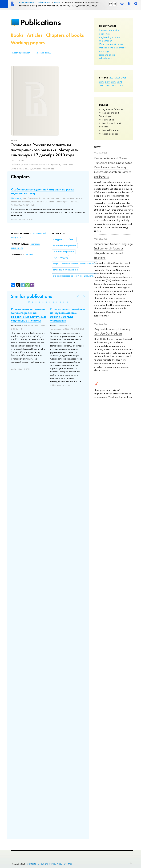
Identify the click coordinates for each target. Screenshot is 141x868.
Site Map (68, 864)
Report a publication (21, 53)
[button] (29, 302)
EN (115, 4)
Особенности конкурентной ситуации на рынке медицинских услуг (43, 191)
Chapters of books (65, 35)
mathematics (120, 48)
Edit (132, 863)
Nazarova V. (16, 198)
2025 (124, 78)
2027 (112, 78)
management (106, 48)
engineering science (109, 37)
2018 (114, 85)
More (120, 85)
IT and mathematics (109, 44)
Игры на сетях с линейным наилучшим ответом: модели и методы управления (68, 315)
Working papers (28, 43)
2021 (120, 82)
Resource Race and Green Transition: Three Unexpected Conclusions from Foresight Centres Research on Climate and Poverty (113, 167)
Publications (41, 22)
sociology (104, 51)
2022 (114, 82)
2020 (102, 85)
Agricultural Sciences (113, 109)
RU (110, 4)
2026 (118, 78)
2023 (108, 82)
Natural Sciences (111, 130)
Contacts (31, 864)
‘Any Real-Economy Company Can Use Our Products (112, 331)
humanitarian (106, 41)
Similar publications (31, 296)
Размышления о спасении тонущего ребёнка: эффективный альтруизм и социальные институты (29, 315)
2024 (102, 82)
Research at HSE (43, 53)
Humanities (108, 120)
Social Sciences (110, 134)
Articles (35, 35)
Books (17, 35)
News (98, 147)
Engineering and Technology (109, 114)
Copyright (43, 864)
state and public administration (107, 56)
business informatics (109, 30)
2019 (108, 85)
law (121, 44)
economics (105, 34)
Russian (29, 254)
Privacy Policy (56, 864)
